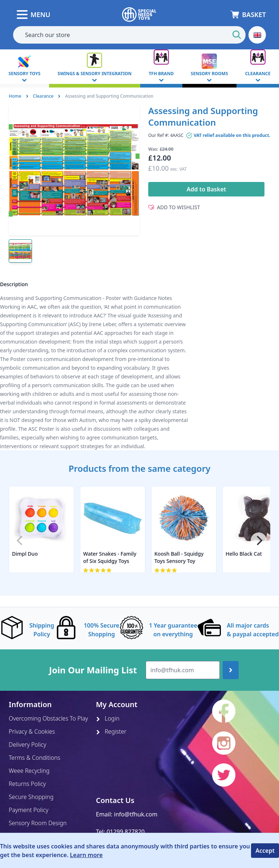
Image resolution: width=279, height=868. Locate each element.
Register (111, 731)
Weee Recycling (29, 771)
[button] (257, 35)
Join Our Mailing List (93, 670)
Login (108, 718)
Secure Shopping (31, 797)
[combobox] (129, 35)
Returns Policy (27, 784)
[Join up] (231, 670)
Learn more (86, 855)
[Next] (259, 540)
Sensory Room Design (38, 823)
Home (15, 96)
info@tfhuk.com (136, 814)
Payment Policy (29, 810)
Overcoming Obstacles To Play (48, 718)
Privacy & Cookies (32, 731)
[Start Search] (237, 35)
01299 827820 (126, 832)
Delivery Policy (27, 745)
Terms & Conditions (35, 758)
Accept (265, 851)
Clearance (43, 96)
